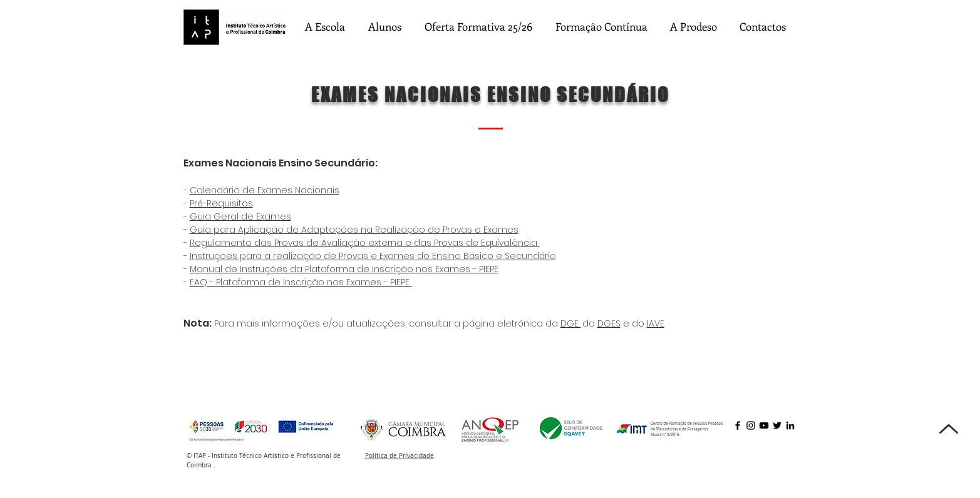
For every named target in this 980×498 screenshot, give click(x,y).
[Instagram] (751, 425)
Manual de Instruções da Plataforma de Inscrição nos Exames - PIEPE (344, 269)
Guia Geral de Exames (240, 216)
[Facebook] (738, 425)
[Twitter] (777, 425)
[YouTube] (764, 425)
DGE (571, 323)
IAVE (656, 323)
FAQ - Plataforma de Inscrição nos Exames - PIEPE (301, 282)
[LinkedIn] (790, 425)
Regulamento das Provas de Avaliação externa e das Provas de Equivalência (365, 243)
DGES (609, 323)
